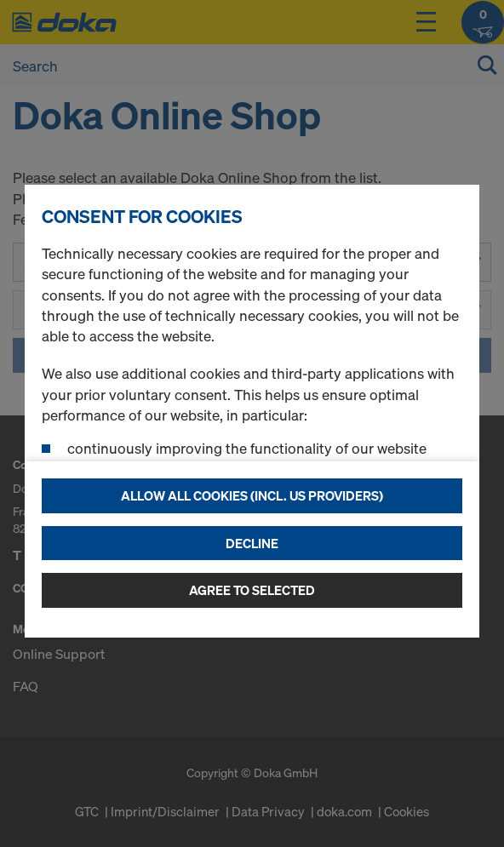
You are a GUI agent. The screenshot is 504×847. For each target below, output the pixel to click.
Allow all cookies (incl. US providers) (252, 495)
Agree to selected (252, 590)
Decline (252, 543)
